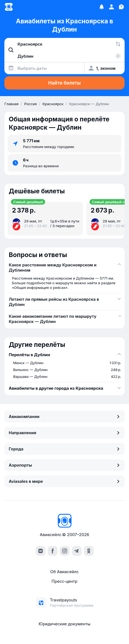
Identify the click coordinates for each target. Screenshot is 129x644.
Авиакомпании (64, 416)
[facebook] (53, 551)
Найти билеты (64, 83)
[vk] (41, 551)
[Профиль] (111, 7)
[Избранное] (102, 7)
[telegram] (77, 551)
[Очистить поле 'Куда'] (118, 56)
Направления (64, 433)
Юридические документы (64, 624)
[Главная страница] (9, 7)
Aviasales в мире (64, 481)
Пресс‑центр (64, 581)
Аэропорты (64, 465)
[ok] (89, 551)
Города (64, 449)
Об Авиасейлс (64, 572)
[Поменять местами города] (118, 44)
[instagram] (65, 551)
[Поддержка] (121, 7)
